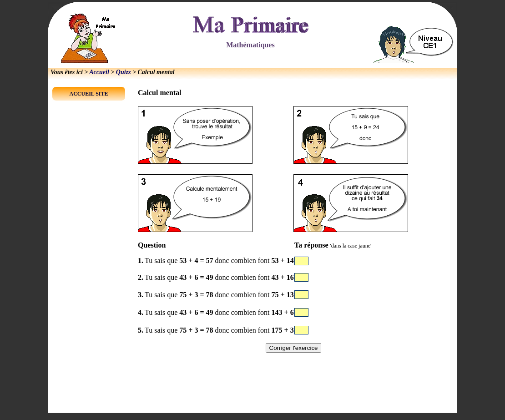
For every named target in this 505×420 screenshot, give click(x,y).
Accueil (99, 72)
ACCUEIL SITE (88, 94)
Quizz (124, 72)
